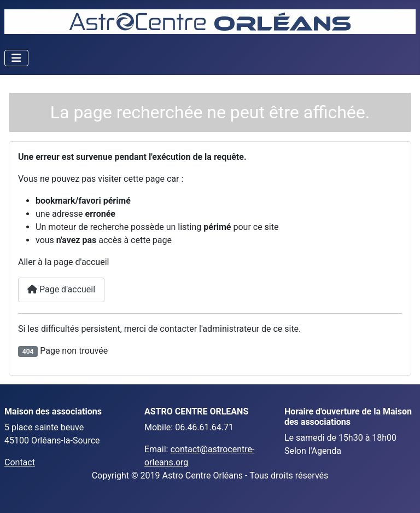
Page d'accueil (61, 289)
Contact (20, 462)
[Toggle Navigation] (16, 58)
